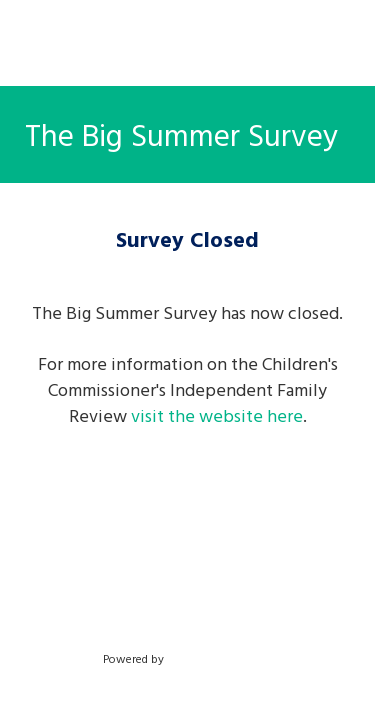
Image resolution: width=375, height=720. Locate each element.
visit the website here (217, 415)
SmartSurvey (222, 658)
